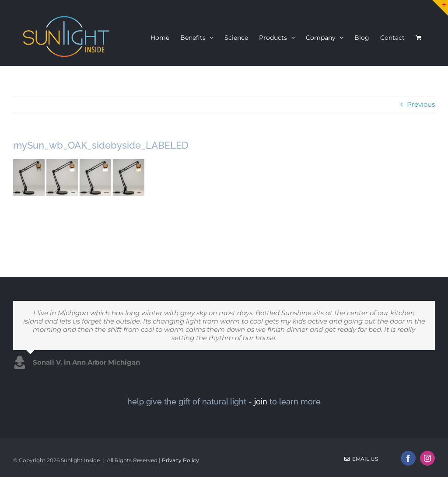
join (261, 402)
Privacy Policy (180, 460)
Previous (421, 104)
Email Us (361, 459)
